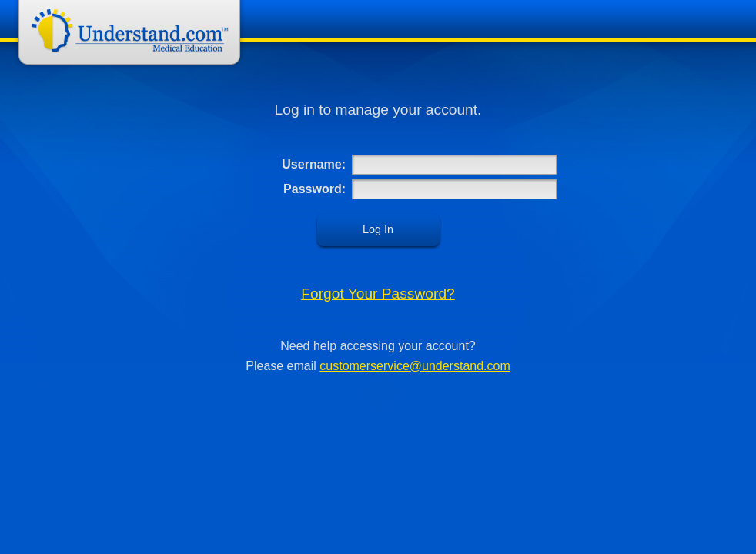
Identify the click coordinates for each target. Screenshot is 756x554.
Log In (378, 229)
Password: (314, 189)
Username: (314, 164)
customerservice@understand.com (415, 366)
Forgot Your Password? (378, 294)
